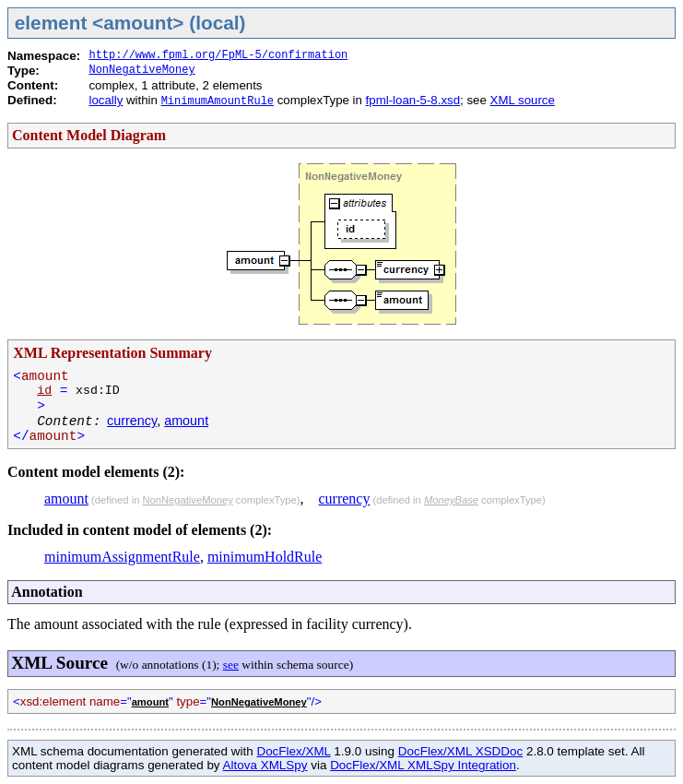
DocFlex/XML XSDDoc (460, 751)
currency (132, 421)
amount (186, 421)
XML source (523, 100)
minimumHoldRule (265, 557)
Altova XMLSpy (265, 765)
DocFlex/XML (293, 751)
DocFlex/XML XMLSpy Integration (423, 765)
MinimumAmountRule (218, 101)
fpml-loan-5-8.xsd (413, 100)
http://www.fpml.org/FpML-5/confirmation (218, 55)
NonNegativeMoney (141, 70)
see (231, 665)
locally (106, 100)
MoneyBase (451, 500)
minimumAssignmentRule (122, 557)
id (44, 391)
